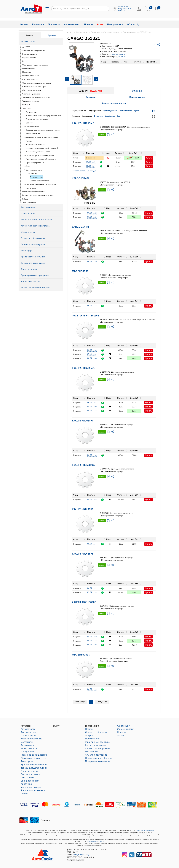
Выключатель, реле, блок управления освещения (44, 116)
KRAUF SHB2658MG (83, 368)
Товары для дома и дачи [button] (33, 263)
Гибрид (25, 199)
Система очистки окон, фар (34, 87)
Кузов (25, 61)
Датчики (29, 123)
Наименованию (126, 111)
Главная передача (30, 54)
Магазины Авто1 (72, 24)
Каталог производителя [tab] (114, 103)
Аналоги (102, 135)
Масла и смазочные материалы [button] (36, 220)
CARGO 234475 (81, 227)
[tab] (41, 42)
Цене (137, 111)
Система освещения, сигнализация (41, 184)
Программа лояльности (98, 761)
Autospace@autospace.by (96, 841)
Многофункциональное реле (38, 152)
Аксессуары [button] (27, 251)
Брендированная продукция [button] (35, 275)
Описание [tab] (137, 91)
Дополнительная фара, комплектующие (43, 130)
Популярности (94, 111)
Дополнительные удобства (34, 50)
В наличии (99, 116)
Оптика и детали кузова (34, 758)
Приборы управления (35, 163)
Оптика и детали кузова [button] (33, 244)
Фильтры (26, 105)
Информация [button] (115, 24)
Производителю (110, 111)
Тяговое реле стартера (39, 181)
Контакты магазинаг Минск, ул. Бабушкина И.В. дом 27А (98, 748)
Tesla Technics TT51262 (86, 316)
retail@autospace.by (81, 855)
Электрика (27, 108)
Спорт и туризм (29, 771)
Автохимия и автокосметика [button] (35, 226)
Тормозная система (31, 101)
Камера (29, 141)
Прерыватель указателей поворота (41, 159)
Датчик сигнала (32, 126)
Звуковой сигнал (33, 134)
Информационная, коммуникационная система (44, 137)
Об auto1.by (133, 24)
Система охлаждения (32, 90)
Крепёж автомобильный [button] (33, 257)
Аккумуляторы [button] (28, 207)
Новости (89, 24)
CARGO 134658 (81, 178)
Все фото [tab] (91, 97)
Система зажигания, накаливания (37, 83)
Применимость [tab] (137, 97)
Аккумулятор (31, 112)
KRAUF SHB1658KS (83, 509)
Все (118, 116)
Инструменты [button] (28, 232)
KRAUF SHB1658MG (83, 123)
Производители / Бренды (99, 758)
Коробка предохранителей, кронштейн (43, 148)
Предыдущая (80, 702)
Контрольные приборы (36, 145)
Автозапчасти (82, 32)
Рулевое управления (31, 76)
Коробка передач (30, 58)
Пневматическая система (33, 192)
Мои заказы (54, 24)
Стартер (33, 174)
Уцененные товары (31, 787)
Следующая (102, 702)
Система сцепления (31, 94)
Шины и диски (29, 736)
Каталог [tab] (30, 35)
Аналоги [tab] (91, 91)
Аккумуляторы (28, 732)
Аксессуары (27, 761)
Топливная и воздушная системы (36, 97)
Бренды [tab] (52, 35)
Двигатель (27, 47)
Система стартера (34, 170)
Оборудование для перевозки (35, 65)
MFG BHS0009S (81, 655)
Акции (100, 24)
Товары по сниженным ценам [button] (36, 288)
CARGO (123, 57)
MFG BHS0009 (80, 271)
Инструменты (28, 752)
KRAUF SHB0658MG (83, 465)
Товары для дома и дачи (34, 768)
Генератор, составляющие (37, 119)
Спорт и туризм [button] (29, 269)
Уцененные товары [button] (30, 282)
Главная (24, 24)
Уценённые (110, 116)
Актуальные (87, 116)
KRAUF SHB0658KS (83, 421)
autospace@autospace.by (146, 831)
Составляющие (36, 177)
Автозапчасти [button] (28, 42)
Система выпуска (30, 79)
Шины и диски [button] (28, 213)
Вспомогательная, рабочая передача (38, 195)
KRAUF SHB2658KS (83, 554)
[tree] (41, 125)
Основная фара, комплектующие (40, 155)
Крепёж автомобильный (34, 765)
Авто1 (70, 32)
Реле (28, 166)
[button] (60, 42)
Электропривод (29, 203)
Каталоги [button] (38, 24)
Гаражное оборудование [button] (33, 238)
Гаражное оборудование (34, 755)
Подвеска (26, 72)
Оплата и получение (96, 755)
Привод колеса (29, 69)
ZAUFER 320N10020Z (84, 602)
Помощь (90, 729)
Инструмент (31, 188)
